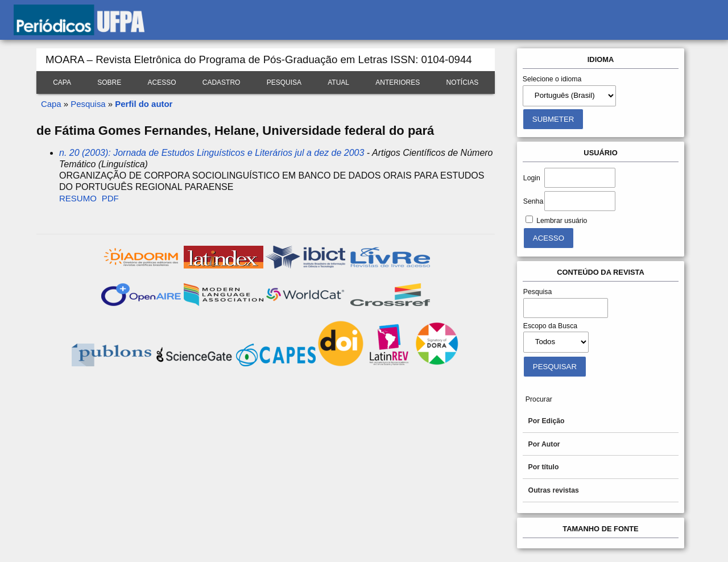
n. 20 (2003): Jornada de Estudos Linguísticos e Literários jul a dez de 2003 (212, 153)
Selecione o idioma (552, 79)
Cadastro (222, 82)
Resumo (78, 198)
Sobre (109, 82)
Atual (338, 82)
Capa (62, 82)
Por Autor (544, 444)
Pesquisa (284, 82)
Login (532, 178)
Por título (544, 467)
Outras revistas (554, 490)
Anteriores (398, 82)
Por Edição (547, 421)
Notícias (463, 82)
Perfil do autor (144, 104)
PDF (110, 198)
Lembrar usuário (562, 221)
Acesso (162, 82)
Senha (533, 201)
